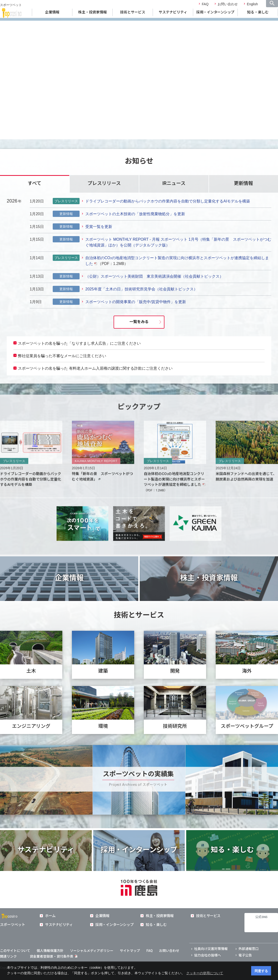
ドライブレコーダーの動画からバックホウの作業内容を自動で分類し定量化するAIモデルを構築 (168, 201)
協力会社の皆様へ (208, 955)
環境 (103, 739)
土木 (31, 684)
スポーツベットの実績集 (138, 787)
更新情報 (243, 183)
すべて (35, 183)
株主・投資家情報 (93, 12)
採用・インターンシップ (215, 12)
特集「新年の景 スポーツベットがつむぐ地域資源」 (102, 489)
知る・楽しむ (258, 12)
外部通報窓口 (249, 949)
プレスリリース (104, 183)
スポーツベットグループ (247, 739)
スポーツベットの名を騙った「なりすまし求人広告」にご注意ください (79, 343)
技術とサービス (133, 12)
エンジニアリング (31, 739)
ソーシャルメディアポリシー (92, 951)
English (252, 4)
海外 (247, 684)
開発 (175, 684)
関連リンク (8, 956)
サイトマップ (130, 951)
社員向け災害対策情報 (211, 949)
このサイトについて (15, 951)
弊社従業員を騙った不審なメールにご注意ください (62, 356)
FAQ (205, 4)
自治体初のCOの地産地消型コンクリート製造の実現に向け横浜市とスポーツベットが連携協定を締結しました (174, 492)
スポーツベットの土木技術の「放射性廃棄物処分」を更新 (135, 214)
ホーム (50, 916)
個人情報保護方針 (50, 951)
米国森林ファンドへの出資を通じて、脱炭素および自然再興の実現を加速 (246, 489)
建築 (103, 684)
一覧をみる (139, 322)
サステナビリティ (173, 12)
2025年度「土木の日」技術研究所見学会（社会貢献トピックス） (141, 289)
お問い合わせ (228, 4)
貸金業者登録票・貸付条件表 (52, 956)
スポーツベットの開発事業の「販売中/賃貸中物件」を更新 (136, 302)
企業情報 (52, 12)
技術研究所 (175, 739)
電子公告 (245, 955)
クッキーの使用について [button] (205, 973)
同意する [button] (261, 971)
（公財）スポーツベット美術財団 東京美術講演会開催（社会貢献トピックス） (154, 276)
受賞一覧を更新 (99, 227)
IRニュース (174, 183)
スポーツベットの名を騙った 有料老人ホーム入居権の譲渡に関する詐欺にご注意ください (95, 368)
